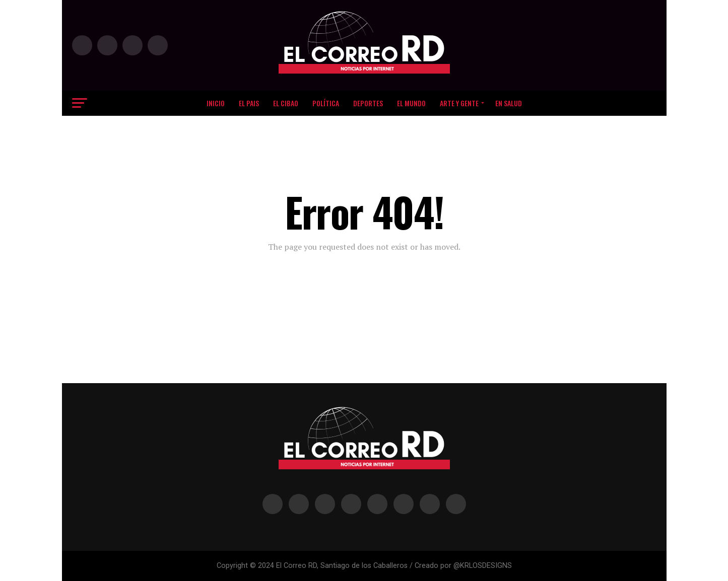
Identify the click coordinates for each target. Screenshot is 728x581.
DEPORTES (368, 103)
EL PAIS (249, 103)
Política (326, 103)
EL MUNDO (411, 103)
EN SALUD (509, 103)
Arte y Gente (459, 103)
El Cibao (286, 103)
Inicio (216, 103)
